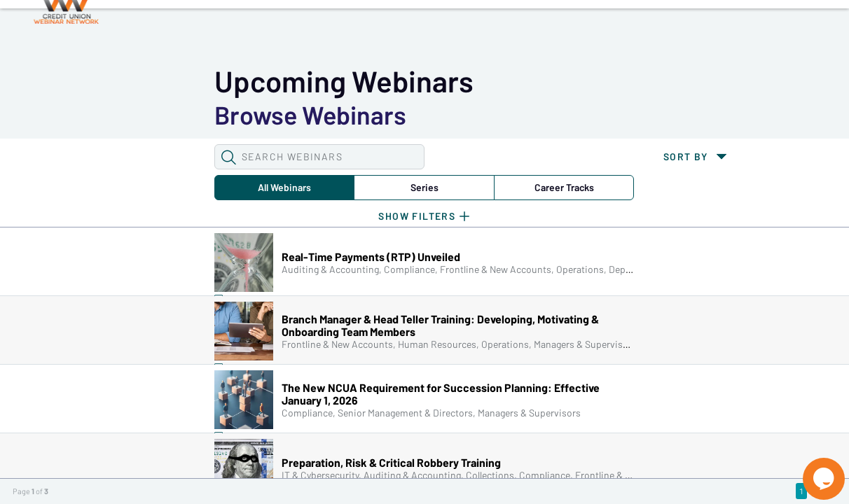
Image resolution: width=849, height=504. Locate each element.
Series (239, 115)
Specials (492, 36)
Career (353, 115)
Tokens (397, 36)
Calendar (326, 36)
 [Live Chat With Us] (811, 469)
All (125, 115)
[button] (81, 84)
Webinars (249, 36)
